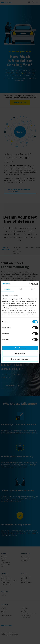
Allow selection (20, 353)
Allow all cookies (20, 348)
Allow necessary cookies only (20, 359)
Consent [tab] (7, 289)
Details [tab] (20, 289)
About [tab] (33, 289)
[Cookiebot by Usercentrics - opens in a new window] (29, 284)
